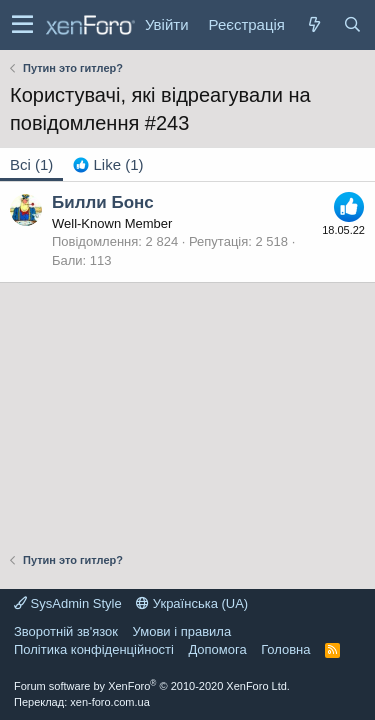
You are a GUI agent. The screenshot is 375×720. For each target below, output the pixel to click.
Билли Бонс (103, 202)
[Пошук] (352, 24)
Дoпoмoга (217, 649)
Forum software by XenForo (152, 686)
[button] (22, 25)
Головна (285, 649)
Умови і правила (182, 631)
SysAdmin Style (68, 603)
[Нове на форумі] (314, 24)
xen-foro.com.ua (109, 702)
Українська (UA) (192, 603)
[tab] (108, 164)
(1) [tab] (31, 164)
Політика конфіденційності (94, 649)
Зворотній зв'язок (66, 631)
